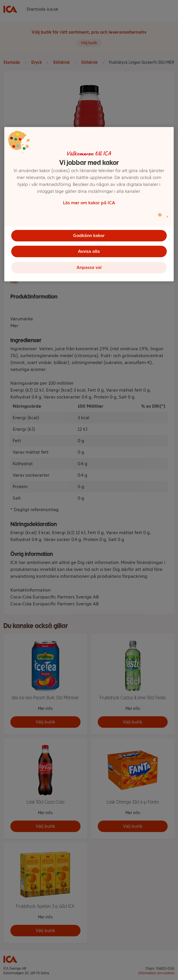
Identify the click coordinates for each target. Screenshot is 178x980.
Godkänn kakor (89, 235)
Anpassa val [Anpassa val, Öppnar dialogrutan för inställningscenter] (89, 268)
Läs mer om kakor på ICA (89, 203)
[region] (89, 204)
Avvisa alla (89, 252)
